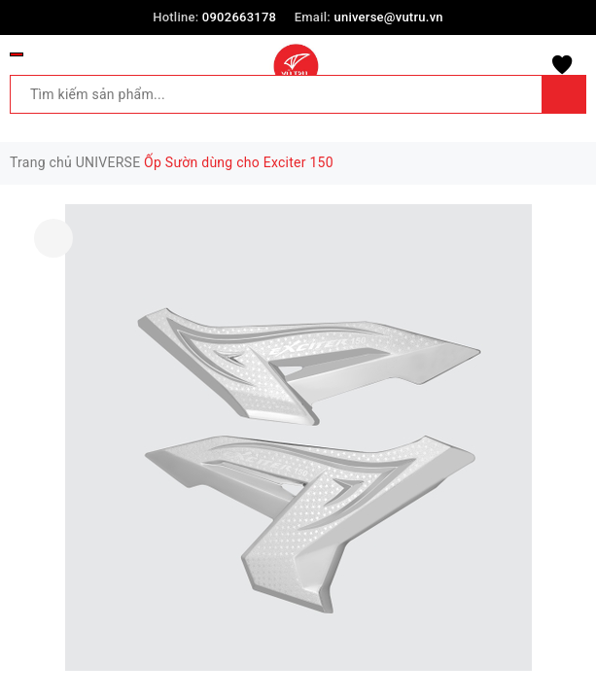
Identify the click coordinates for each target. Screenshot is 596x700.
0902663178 (239, 17)
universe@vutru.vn (388, 17)
